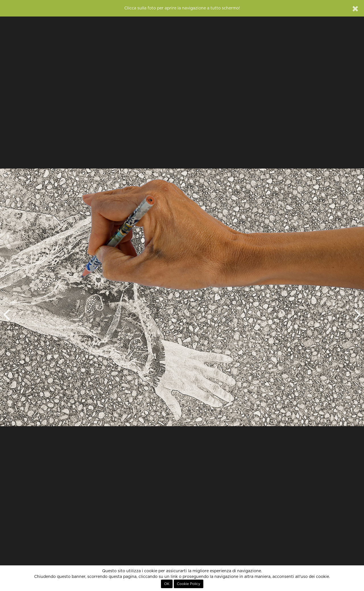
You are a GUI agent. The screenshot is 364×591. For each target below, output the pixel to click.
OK (167, 584)
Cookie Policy (189, 584)
